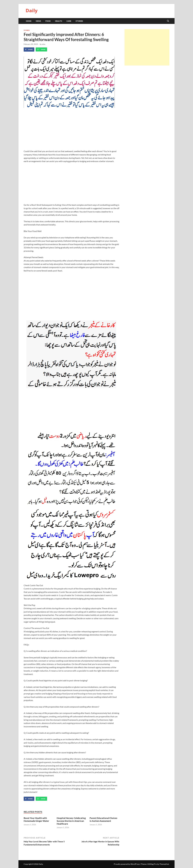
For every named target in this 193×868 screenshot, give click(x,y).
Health (59, 21)
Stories (79, 21)
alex (44, 44)
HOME (29, 21)
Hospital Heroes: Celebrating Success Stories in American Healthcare (71, 821)
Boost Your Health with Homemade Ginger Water (36, 819)
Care (69, 21)
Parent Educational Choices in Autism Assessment (103, 819)
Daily (32, 10)
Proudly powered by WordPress (127, 864)
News (38, 21)
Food (48, 21)
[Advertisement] (72, 131)
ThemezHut (164, 864)
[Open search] (168, 21)
